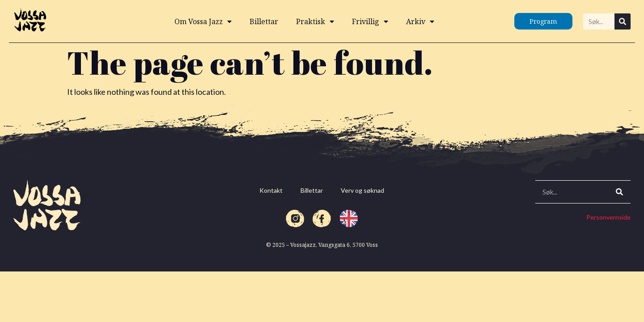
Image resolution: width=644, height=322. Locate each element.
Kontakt (271, 190)
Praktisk (315, 21)
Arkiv (420, 21)
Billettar (264, 21)
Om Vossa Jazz (203, 21)
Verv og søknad (362, 190)
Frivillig (370, 21)
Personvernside (608, 217)
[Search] (623, 21)
